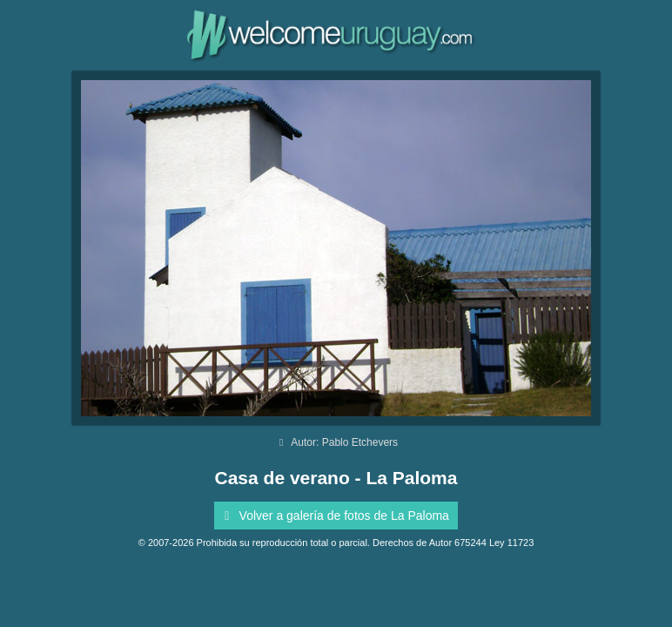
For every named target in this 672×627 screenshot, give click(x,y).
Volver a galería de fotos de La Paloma (334, 516)
